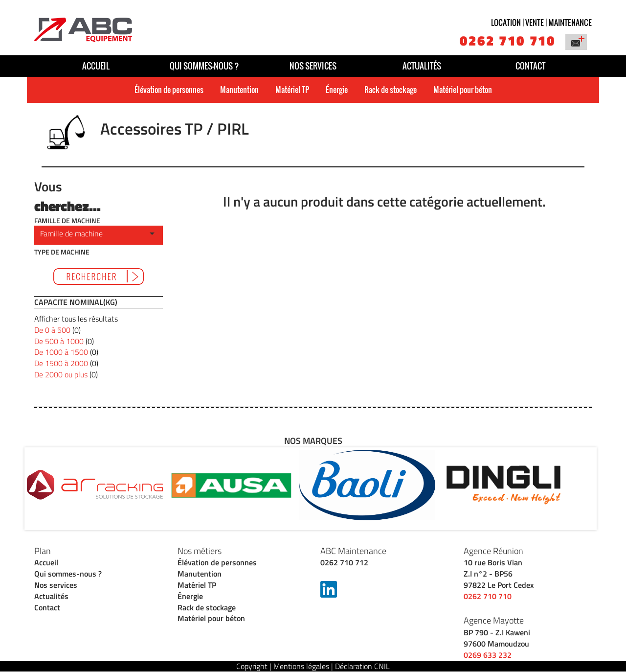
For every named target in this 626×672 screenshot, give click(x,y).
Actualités (422, 66)
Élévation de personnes (169, 90)
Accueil (96, 66)
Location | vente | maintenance (541, 23)
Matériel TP (292, 90)
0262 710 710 (508, 40)
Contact (530, 66)
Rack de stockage (391, 90)
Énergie (337, 90)
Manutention (239, 90)
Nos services (313, 66)
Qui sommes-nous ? (204, 66)
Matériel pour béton (463, 90)
